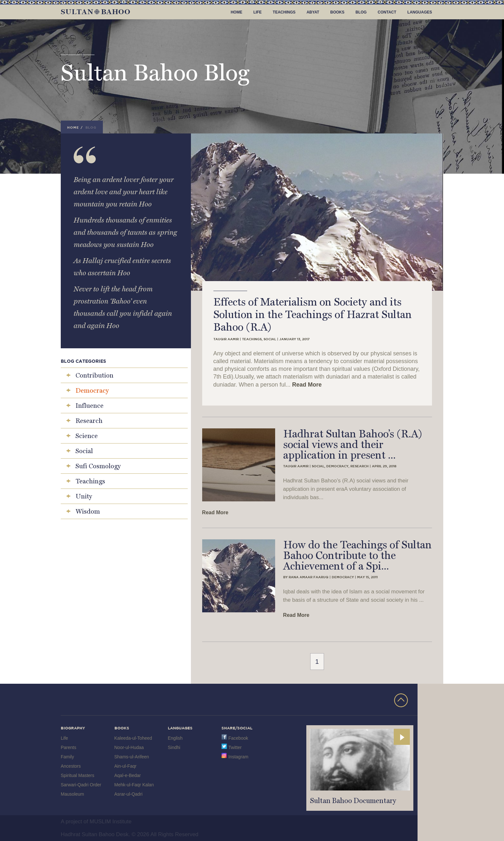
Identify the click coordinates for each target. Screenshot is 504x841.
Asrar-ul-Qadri (129, 794)
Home (237, 12)
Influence (90, 406)
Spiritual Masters (77, 775)
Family (67, 757)
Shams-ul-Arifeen (132, 757)
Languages (420, 12)
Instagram (239, 757)
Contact (387, 12)
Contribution (94, 375)
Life (257, 12)
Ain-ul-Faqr (126, 766)
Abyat (313, 12)
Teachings (284, 12)
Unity (84, 496)
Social (84, 451)
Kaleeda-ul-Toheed (133, 738)
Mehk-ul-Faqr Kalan (134, 785)
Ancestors (71, 766)
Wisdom (88, 511)
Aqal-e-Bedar (128, 775)
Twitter (235, 747)
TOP (401, 700)
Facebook (238, 738)
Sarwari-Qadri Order (81, 785)
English (175, 738)
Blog (361, 12)
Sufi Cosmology (98, 466)
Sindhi (174, 747)
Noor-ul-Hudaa (129, 747)
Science (87, 436)
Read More (307, 385)
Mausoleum (72, 794)
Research (89, 421)
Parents (68, 747)
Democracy (92, 390)
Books (337, 12)
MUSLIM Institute (111, 822)
